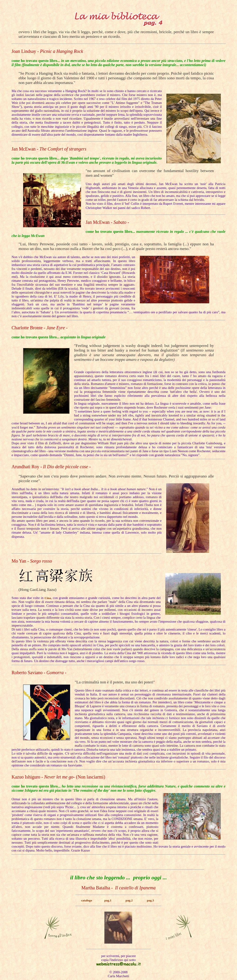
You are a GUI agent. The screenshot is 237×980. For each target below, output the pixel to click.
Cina (48, 598)
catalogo (86, 900)
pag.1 (108, 900)
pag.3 (150, 900)
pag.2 (129, 900)
